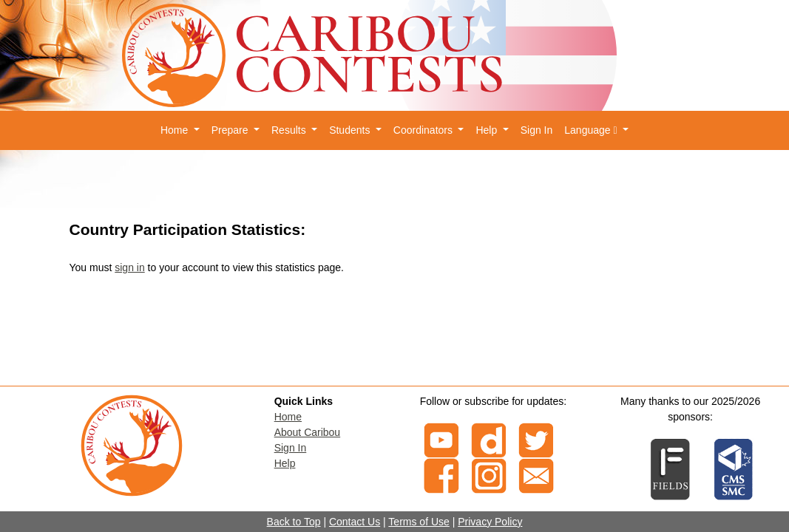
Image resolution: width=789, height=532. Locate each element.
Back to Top (294, 522)
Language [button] (592, 130)
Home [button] (176, 130)
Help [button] (488, 130)
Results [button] (290, 130)
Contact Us (355, 522)
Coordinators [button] (424, 130)
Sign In (537, 130)
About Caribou (308, 432)
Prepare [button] (231, 130)
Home (288, 417)
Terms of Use (419, 522)
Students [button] (351, 130)
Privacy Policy (490, 522)
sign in (129, 267)
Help (285, 463)
